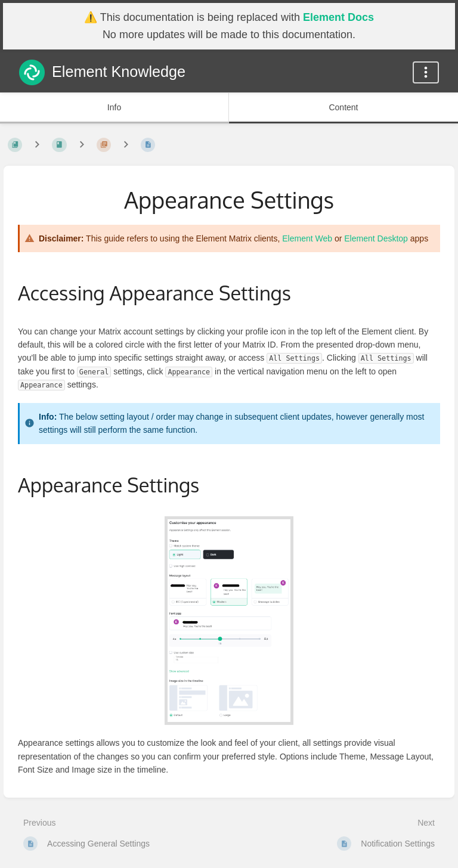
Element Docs (338, 17)
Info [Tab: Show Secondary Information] (114, 107)
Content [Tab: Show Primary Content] (343, 107)
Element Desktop (376, 238)
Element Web (307, 238)
